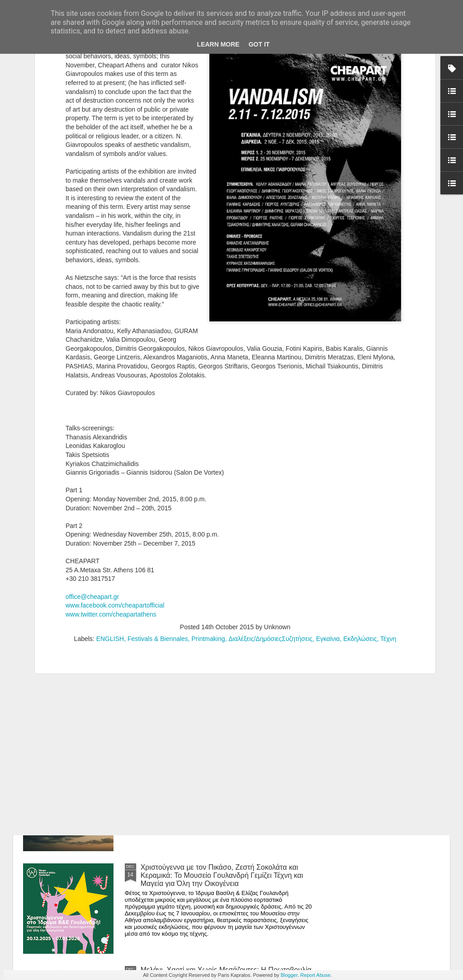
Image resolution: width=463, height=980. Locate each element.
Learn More (218, 44)
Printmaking (208, 515)
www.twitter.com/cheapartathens (111, 490)
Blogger (289, 975)
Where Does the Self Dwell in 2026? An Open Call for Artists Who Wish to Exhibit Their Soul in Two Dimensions (226, 773)
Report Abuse (315, 975)
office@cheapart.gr (92, 473)
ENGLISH (110, 515)
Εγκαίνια (328, 515)
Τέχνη (388, 515)
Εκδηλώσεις (360, 515)
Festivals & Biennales (158, 515)
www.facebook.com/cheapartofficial (115, 482)
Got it (259, 44)
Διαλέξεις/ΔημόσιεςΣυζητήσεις (270, 515)
